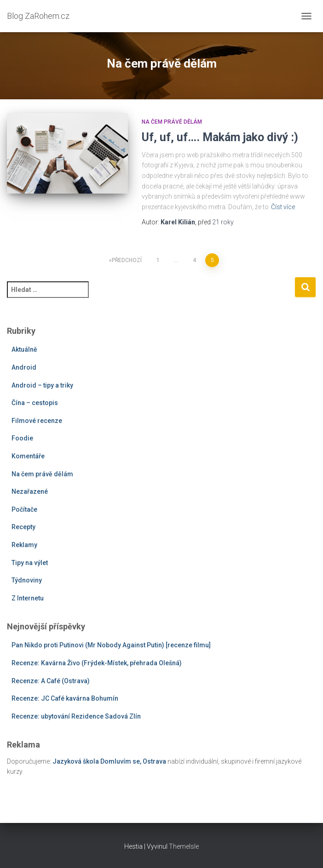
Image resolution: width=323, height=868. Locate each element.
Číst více (283, 207)
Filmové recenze (37, 421)
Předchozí (127, 260)
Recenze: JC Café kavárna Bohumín (65, 698)
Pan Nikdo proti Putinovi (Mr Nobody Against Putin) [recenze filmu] (111, 645)
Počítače (24, 509)
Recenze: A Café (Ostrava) (51, 681)
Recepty (23, 527)
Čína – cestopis (35, 403)
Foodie (22, 438)
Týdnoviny (27, 580)
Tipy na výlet (30, 563)
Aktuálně (24, 349)
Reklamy (24, 545)
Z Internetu (28, 598)
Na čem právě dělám (172, 122)
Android (24, 367)
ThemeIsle (184, 846)
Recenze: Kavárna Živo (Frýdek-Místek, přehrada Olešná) (97, 663)
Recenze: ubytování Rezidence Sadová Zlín (76, 716)
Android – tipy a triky (42, 385)
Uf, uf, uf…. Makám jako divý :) (220, 137)
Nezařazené (30, 491)
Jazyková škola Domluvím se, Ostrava (109, 761)
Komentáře (28, 456)
